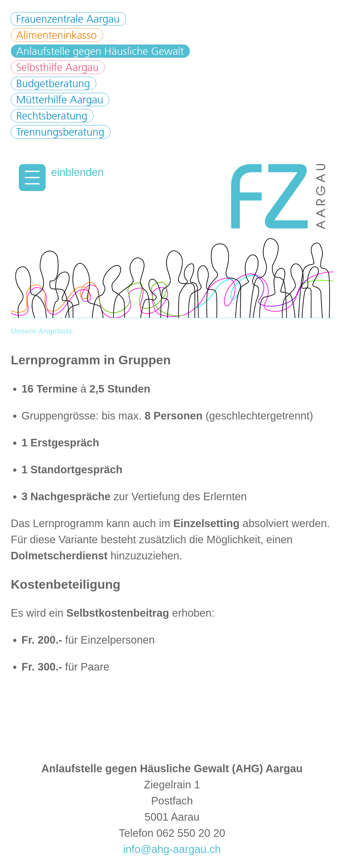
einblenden (77, 172)
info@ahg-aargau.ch (172, 849)
